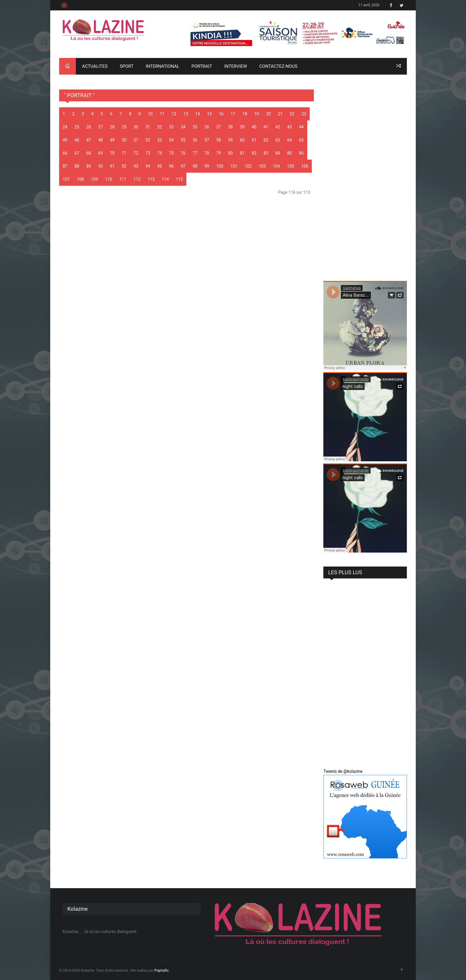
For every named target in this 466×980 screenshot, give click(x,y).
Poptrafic (161, 970)
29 (124, 127)
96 (171, 166)
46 (77, 140)
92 (124, 166)
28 (112, 127)
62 (266, 140)
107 (66, 179)
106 (305, 166)
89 (89, 166)
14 (198, 114)
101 (234, 166)
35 (195, 127)
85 (289, 153)
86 (301, 153)
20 (268, 114)
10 (150, 114)
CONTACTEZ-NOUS (278, 66)
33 (171, 127)
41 (266, 127)
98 (195, 166)
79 (219, 153)
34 (183, 127)
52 (148, 140)
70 (112, 153)
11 (162, 114)
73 (148, 153)
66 (65, 153)
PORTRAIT (202, 66)
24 (65, 127)
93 (136, 166)
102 (248, 166)
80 (231, 153)
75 (171, 153)
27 (100, 127)
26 (89, 127)
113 (151, 179)
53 (160, 140)
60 (242, 140)
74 (160, 153)
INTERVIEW (236, 66)
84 (278, 153)
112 (137, 179)
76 (183, 153)
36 (207, 127)
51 (136, 140)
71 (124, 153)
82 (254, 153)
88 (77, 166)
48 (100, 140)
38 (231, 127)
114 (165, 179)
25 (77, 127)
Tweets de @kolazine (343, 771)
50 (124, 140)
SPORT (127, 66)
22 (292, 114)
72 (136, 153)
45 (65, 140)
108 (81, 179)
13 (186, 114)
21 (280, 114)
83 (266, 153)
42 (278, 127)
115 (180, 179)
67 (77, 153)
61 (254, 140)
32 (160, 127)
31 (148, 127)
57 (207, 140)
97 (183, 166)
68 (89, 153)
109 (95, 179)
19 (257, 114)
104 (276, 166)
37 (219, 127)
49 (112, 140)
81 (242, 153)
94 (148, 166)
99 (207, 166)
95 (160, 166)
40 (254, 127)
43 (289, 127)
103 (262, 166)
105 (291, 166)
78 (207, 153)
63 (278, 140)
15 (210, 114)
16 (221, 114)
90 (100, 166)
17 (233, 114)
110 (109, 179)
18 (245, 114)
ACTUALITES (95, 66)
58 (219, 140)
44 (301, 127)
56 (195, 140)
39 (242, 127)
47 (89, 140)
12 (174, 114)
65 (301, 140)
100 (220, 166)
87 (65, 166)
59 (231, 140)
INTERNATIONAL (162, 66)
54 (171, 140)
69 (100, 153)
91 (112, 166)
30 (136, 127)
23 (304, 114)
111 (123, 179)
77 (195, 153)
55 (183, 140)
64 (289, 140)
